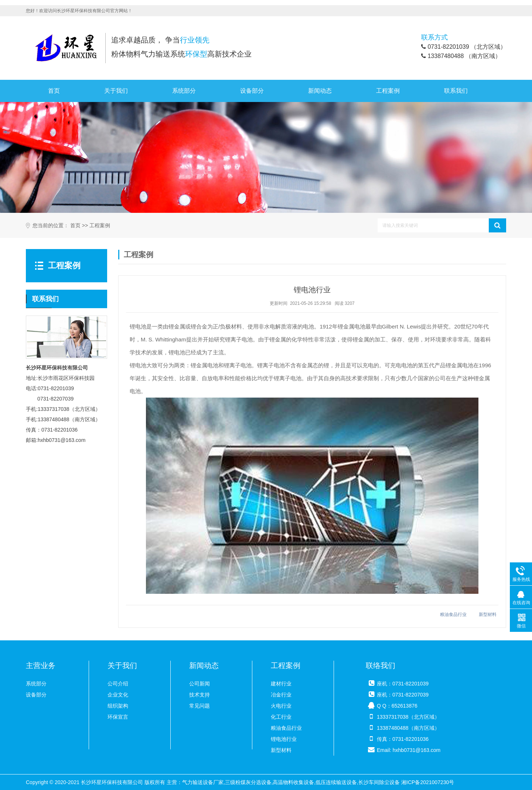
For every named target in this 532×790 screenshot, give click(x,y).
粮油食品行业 (453, 614)
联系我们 (456, 91)
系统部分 (184, 91)
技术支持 (199, 695)
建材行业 (281, 684)
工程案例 (388, 91)
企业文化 (118, 695)
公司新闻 (199, 684)
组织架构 (118, 706)
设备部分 (252, 91)
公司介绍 (118, 684)
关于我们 (116, 91)
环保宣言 (118, 717)
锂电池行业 (284, 739)
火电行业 (281, 706)
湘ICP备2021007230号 (428, 782)
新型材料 (488, 614)
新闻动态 (320, 91)
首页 (54, 91)
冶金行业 (281, 695)
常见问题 (199, 706)
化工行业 (281, 717)
